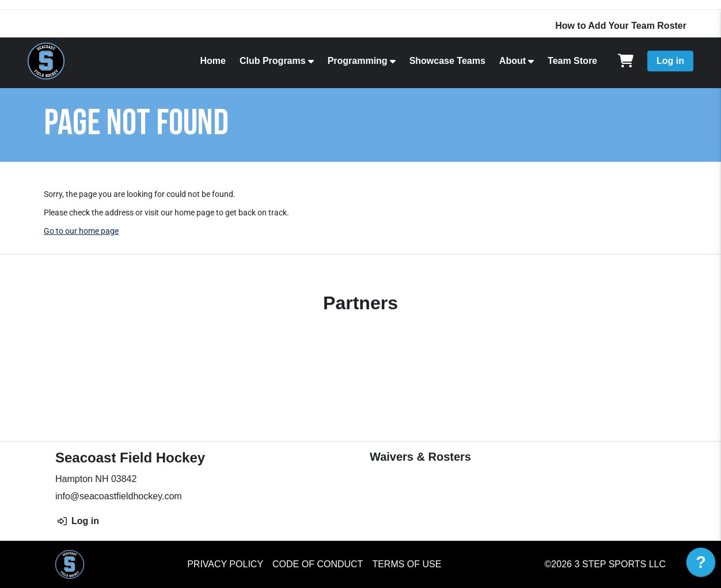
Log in (670, 61)
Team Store (572, 61)
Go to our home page (81, 231)
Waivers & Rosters (420, 457)
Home (212, 61)
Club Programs (273, 61)
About (513, 61)
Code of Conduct (318, 564)
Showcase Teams (447, 61)
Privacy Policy (225, 564)
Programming (358, 61)
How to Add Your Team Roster (621, 26)
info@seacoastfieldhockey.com (119, 496)
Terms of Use (407, 564)
